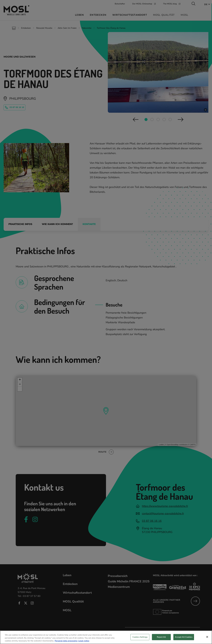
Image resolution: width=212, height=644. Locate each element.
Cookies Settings (140, 639)
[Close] (207, 639)
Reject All (161, 639)
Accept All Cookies (184, 639)
